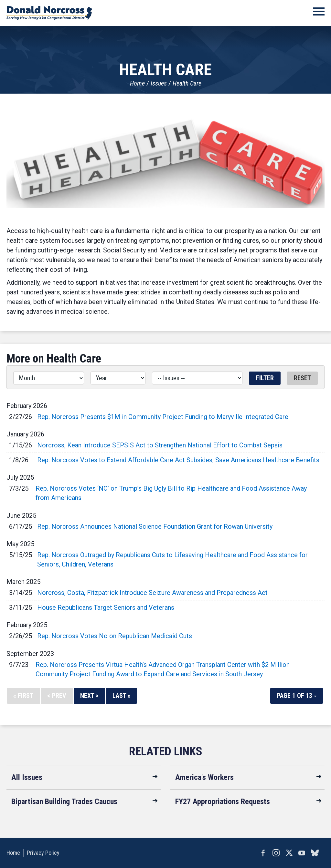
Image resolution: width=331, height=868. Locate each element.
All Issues (27, 777)
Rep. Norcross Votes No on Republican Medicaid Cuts (115, 636)
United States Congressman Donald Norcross (49, 13)
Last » (122, 696)
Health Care (187, 83)
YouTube (302, 853)
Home (137, 83)
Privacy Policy (43, 853)
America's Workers (204, 777)
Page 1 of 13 (297, 696)
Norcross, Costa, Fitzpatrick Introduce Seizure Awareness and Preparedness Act (152, 593)
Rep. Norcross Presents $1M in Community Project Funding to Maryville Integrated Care (163, 417)
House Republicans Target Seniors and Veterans (106, 608)
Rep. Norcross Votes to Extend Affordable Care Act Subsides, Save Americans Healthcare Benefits (178, 460)
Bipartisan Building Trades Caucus (64, 802)
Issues (159, 83)
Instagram (276, 853)
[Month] (49, 378)
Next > (89, 696)
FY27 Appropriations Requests (223, 802)
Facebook (263, 853)
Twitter (289, 853)
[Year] (118, 378)
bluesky (315, 853)
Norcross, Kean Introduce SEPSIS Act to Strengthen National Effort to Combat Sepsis (160, 445)
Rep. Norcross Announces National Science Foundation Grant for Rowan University (155, 526)
